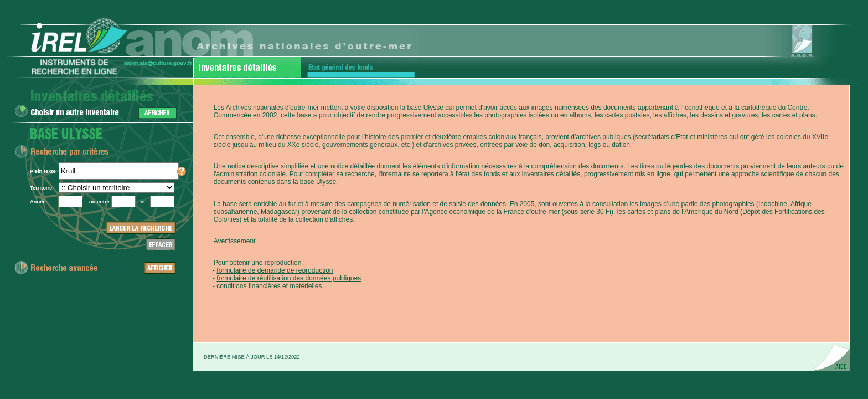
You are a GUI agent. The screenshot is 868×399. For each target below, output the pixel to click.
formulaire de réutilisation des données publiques (289, 278)
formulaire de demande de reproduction (275, 270)
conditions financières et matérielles (269, 286)
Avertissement (235, 241)
